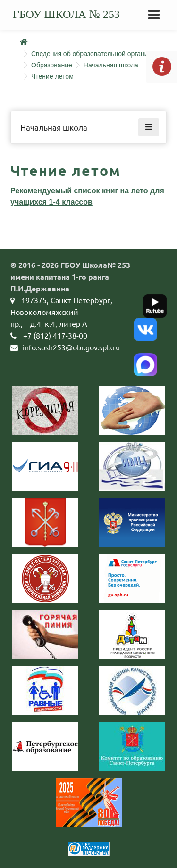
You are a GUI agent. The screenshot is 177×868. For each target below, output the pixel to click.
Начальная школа (111, 65)
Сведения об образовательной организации (98, 54)
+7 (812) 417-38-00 (55, 335)
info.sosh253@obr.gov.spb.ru (71, 347)
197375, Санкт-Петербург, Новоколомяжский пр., (61, 312)
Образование (52, 65)
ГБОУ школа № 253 (66, 14)
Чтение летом (52, 76)
